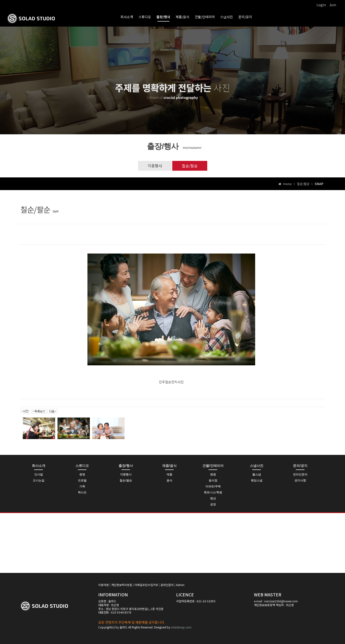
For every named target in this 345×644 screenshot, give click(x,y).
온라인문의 (300, 475)
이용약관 (103, 585)
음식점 (213, 480)
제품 (169, 475)
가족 (82, 486)
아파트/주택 (213, 486)
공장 (213, 504)
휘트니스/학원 (213, 492)
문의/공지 (245, 17)
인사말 (39, 475)
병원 (213, 475)
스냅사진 (227, 17)
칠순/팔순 (190, 166)
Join (333, 5)
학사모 (82, 492)
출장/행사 (163, 17)
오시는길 (39, 480)
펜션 (213, 498)
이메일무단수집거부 (146, 585)
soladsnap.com (181, 627)
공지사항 (300, 480)
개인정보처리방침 (122, 585)
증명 (82, 475)
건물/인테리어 (205, 17)
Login (321, 5)
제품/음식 (182, 17)
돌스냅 (257, 475)
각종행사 (155, 166)
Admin (180, 585)
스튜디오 (145, 17)
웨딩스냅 (257, 480)
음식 (169, 480)
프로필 (82, 480)
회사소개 (127, 17)
